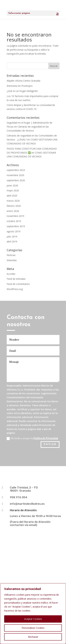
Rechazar (33, 637)
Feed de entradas (16, 279)
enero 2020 (13, 211)
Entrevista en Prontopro (20, 86)
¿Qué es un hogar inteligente (22, 91)
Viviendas (12, 260)
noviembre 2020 (15, 175)
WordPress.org (15, 289)
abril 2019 (12, 242)
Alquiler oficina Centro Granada (23, 81)
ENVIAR (50, 444)
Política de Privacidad (46, 438)
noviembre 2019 (15, 216)
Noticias (11, 255)
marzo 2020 (13, 201)
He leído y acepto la (32, 438)
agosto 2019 (14, 231)
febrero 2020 (14, 206)
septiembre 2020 (16, 180)
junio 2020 (12, 185)
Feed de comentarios (18, 284)
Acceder (11, 274)
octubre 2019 (14, 221)
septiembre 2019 (16, 226)
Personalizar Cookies (33, 628)
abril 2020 (12, 196)
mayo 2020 (13, 190)
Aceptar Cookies (33, 619)
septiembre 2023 (16, 170)
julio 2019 (12, 237)
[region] (33, 614)
